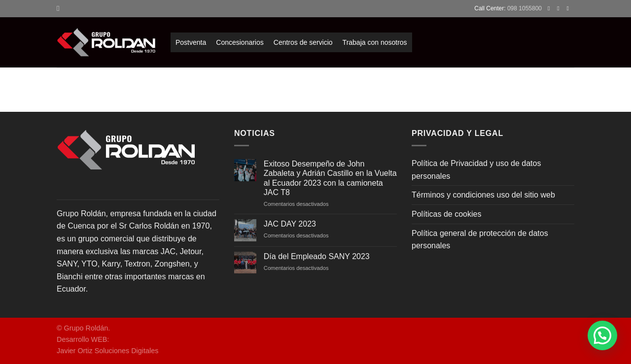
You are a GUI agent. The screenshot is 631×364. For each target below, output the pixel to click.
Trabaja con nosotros (375, 42)
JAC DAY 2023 (290, 224)
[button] (602, 335)
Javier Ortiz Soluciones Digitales (107, 351)
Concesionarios (240, 42)
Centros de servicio (303, 42)
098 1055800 (525, 8)
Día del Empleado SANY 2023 (317, 256)
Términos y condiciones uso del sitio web (483, 195)
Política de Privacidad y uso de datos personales (476, 170)
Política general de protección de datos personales (480, 240)
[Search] (60, 8)
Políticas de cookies (446, 214)
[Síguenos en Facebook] (551, 8)
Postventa (191, 42)
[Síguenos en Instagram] (560, 8)
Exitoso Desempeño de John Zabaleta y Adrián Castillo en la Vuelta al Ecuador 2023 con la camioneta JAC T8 (330, 178)
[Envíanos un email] (569, 8)
